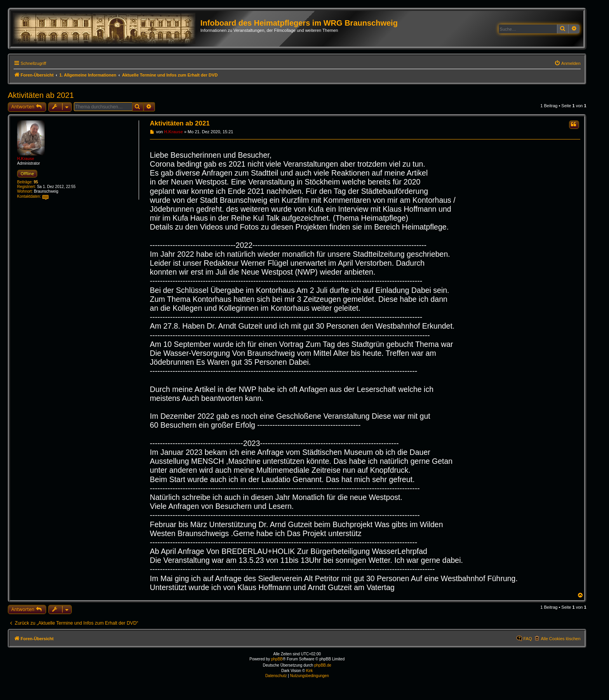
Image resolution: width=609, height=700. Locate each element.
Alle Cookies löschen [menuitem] (560, 639)
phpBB (277, 659)
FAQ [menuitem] (527, 639)
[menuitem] (567, 63)
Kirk (309, 671)
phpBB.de (323, 665)
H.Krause (26, 159)
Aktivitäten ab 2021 (41, 95)
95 (36, 182)
